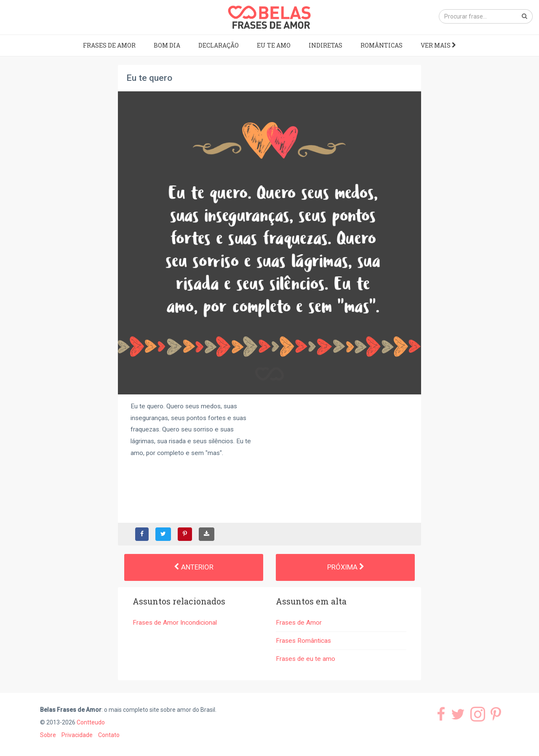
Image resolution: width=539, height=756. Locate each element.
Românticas (382, 45)
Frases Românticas (303, 641)
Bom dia (167, 45)
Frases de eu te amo (306, 659)
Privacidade (77, 735)
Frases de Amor (109, 45)
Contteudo (91, 722)
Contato (109, 735)
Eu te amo (274, 45)
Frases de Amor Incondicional (175, 623)
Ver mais (438, 45)
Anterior (194, 567)
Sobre (48, 735)
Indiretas (326, 45)
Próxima (346, 567)
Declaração (219, 45)
